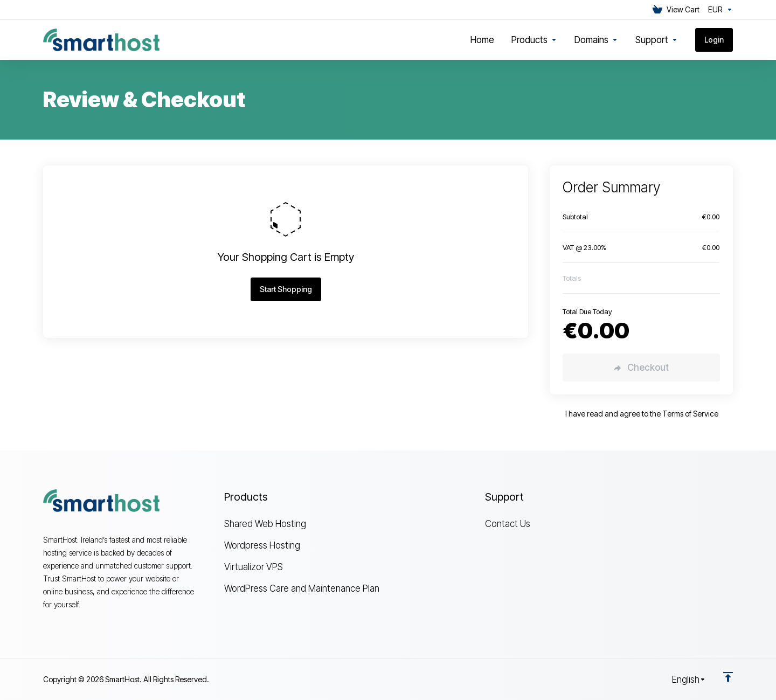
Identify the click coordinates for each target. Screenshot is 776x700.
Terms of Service (690, 414)
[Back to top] (728, 677)
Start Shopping (286, 289)
